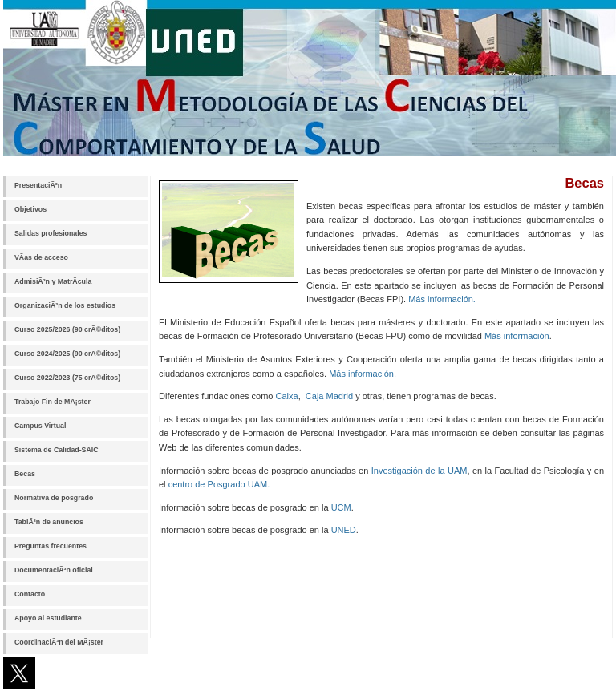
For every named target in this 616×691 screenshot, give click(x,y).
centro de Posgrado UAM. (219, 484)
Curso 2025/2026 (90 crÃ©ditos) (67, 329)
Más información (517, 336)
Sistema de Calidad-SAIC (57, 450)
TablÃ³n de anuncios (49, 522)
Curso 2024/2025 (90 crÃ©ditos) (67, 354)
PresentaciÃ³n (38, 185)
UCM (341, 507)
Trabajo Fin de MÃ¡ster (53, 402)
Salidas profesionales (51, 233)
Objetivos (30, 209)
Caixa (287, 396)
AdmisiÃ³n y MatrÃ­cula (53, 281)
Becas (25, 474)
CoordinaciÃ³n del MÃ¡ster (59, 642)
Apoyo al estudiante (48, 618)
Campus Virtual (40, 426)
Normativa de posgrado (54, 498)
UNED (344, 530)
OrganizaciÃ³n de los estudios (65, 305)
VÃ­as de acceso (41, 257)
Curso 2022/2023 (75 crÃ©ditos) (67, 378)
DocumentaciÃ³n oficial (54, 570)
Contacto (30, 594)
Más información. (442, 299)
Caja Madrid (329, 396)
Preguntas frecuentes (51, 546)
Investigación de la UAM (419, 471)
